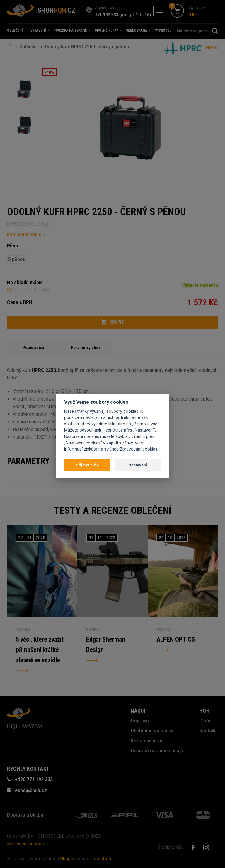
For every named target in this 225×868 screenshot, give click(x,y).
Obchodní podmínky (152, 731)
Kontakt (207, 731)
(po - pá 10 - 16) (135, 15)
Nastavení (138, 465)
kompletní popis (24, 234)
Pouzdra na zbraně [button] (72, 30)
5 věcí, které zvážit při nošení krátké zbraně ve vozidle (40, 650)
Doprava (140, 721)
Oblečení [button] (17, 30)
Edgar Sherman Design (106, 645)
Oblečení (29, 47)
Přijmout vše (87, 465)
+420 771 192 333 (34, 779)
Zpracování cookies (139, 449)
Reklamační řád (147, 741)
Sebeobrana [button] (138, 30)
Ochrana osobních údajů (157, 751)
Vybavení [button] (40, 30)
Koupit (112, 322)
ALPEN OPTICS (176, 639)
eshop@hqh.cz (31, 790)
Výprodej (163, 30)
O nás (205, 721)
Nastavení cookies (26, 844)
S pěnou (17, 259)
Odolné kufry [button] (108, 30)
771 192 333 (107, 15)
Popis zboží (33, 348)
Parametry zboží (86, 348)
